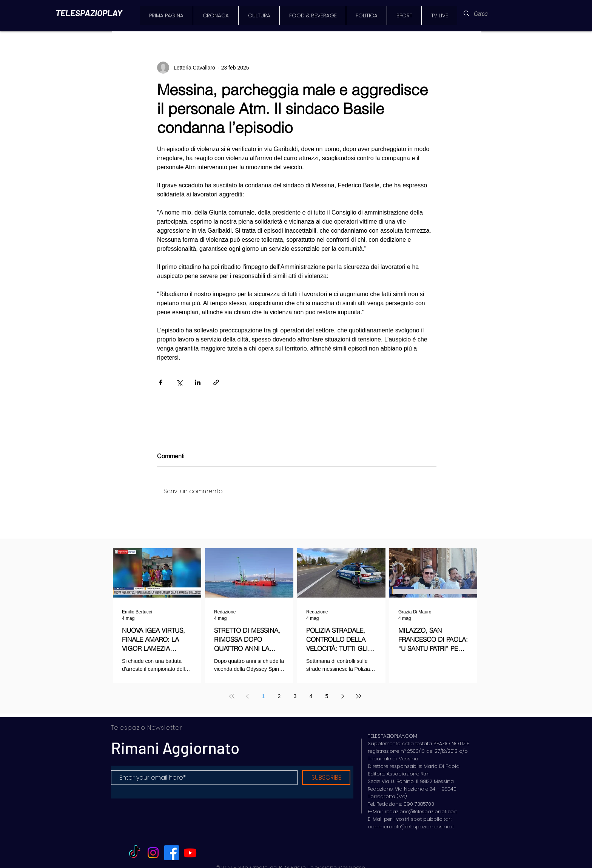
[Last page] (359, 696)
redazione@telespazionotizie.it (421, 812)
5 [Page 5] (327, 696)
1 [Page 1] (264, 696)
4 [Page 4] (311, 696)
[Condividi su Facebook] (161, 382)
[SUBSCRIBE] (326, 778)
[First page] (232, 696)
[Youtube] (190, 853)
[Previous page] (248, 696)
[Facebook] (172, 853)
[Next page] (343, 696)
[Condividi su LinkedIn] (198, 382)
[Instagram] (153, 853)
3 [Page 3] (295, 696)
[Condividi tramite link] (216, 382)
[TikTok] (135, 853)
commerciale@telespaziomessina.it (411, 827)
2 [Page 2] (279, 696)
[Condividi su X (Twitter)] (179, 382)
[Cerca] (485, 14)
